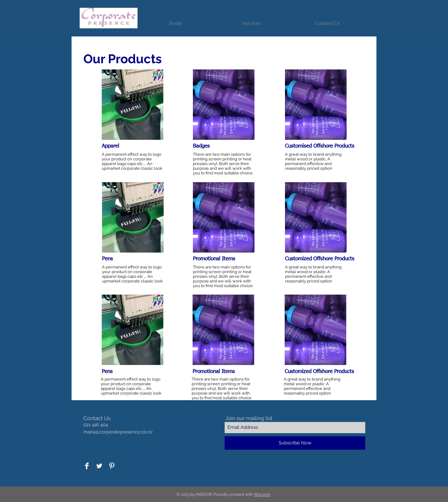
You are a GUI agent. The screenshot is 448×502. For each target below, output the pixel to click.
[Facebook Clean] (87, 466)
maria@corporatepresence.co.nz (118, 432)
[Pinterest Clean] (112, 466)
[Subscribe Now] (295, 443)
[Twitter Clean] (99, 466)
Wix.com (262, 494)
